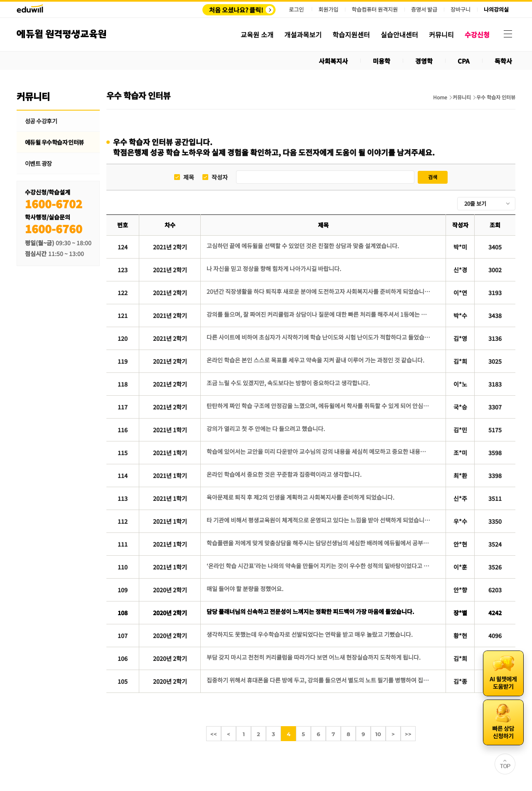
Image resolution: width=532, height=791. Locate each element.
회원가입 (328, 9)
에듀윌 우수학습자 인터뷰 (54, 142)
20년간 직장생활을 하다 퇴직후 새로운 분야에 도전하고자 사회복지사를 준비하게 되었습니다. (319, 291)
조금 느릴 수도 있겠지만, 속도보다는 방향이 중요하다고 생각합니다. (288, 383)
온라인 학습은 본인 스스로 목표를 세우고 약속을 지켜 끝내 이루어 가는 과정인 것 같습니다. (315, 360)
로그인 (296, 9)
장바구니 (461, 10)
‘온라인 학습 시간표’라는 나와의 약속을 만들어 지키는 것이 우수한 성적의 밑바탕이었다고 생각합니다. (319, 566)
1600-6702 (54, 203)
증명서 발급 (424, 10)
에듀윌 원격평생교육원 (62, 34)
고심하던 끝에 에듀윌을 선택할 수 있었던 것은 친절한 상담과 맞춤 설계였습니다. (303, 246)
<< (214, 734)
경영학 (424, 61)
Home (440, 97)
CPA (464, 61)
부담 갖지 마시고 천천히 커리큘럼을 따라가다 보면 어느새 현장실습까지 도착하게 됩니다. (314, 657)
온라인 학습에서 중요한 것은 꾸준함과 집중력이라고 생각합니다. (284, 474)
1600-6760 (54, 228)
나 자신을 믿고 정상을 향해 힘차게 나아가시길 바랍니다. (274, 269)
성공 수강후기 (41, 121)
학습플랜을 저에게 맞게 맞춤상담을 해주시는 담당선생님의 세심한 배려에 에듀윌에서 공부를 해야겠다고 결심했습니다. (319, 543)
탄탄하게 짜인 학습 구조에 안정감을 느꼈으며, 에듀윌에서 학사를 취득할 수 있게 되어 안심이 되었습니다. (319, 406)
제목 (189, 177)
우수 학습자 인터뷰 (496, 97)
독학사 (503, 61)
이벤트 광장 (38, 163)
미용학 (382, 61)
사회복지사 (333, 61)
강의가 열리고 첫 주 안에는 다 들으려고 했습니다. (266, 429)
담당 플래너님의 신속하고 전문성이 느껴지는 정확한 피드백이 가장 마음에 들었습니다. (310, 611)
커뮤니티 (462, 97)
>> (408, 734)
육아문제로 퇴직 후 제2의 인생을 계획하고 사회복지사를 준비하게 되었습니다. (300, 497)
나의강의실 (496, 10)
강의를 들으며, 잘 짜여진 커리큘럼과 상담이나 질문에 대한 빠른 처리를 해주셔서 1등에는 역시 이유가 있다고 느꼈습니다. (319, 314)
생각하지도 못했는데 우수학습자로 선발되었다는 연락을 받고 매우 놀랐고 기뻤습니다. (310, 634)
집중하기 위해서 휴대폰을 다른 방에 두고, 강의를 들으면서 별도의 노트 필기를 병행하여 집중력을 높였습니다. (319, 680)
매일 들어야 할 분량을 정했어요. (245, 589)
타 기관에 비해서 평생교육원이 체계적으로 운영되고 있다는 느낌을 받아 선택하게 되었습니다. (319, 520)
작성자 (220, 177)
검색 (433, 177)
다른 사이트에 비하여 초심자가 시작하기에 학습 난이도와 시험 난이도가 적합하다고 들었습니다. (319, 337)
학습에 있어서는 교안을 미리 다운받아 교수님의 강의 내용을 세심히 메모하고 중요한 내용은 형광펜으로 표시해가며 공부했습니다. (319, 451)
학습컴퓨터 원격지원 (375, 10)
